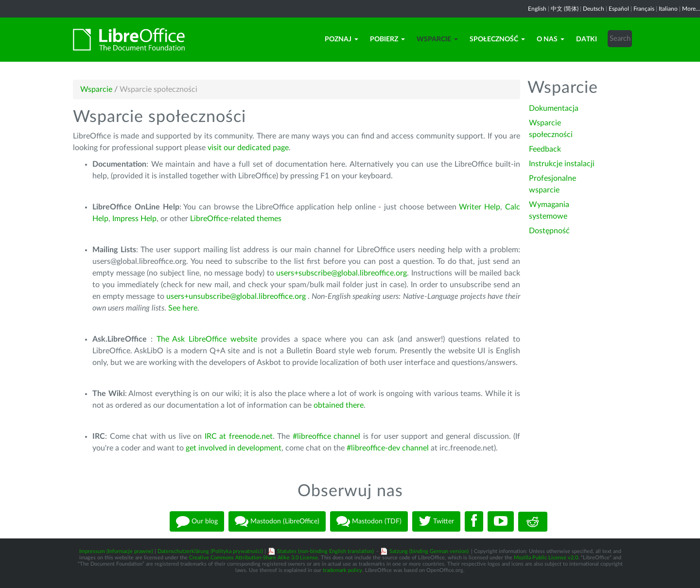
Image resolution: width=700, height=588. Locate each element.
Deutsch (594, 9)
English (537, 9)
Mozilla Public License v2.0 (546, 558)
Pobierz (387, 39)
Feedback (545, 149)
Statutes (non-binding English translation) (325, 551)
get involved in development (234, 448)
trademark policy (342, 570)
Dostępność (549, 231)
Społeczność (497, 39)
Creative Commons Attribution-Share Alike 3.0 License (254, 558)
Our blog (197, 521)
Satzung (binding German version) (429, 551)
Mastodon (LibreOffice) (277, 521)
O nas (551, 39)
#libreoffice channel (327, 436)
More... (691, 9)
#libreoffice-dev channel (388, 448)
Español (619, 9)
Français (644, 9)
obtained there (339, 405)
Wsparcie (437, 39)
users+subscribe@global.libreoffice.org (341, 273)
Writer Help (480, 207)
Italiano (668, 9)
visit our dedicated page (248, 148)
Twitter (436, 521)
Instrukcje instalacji (562, 164)
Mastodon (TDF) (369, 521)
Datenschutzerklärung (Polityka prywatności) (210, 551)
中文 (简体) (565, 9)
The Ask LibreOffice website (207, 339)
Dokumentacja (554, 108)
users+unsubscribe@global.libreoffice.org (236, 296)
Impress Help (134, 219)
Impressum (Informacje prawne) (116, 551)
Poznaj (341, 39)
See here (183, 308)
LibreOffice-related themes (236, 219)
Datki (586, 39)
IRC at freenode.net (239, 436)
